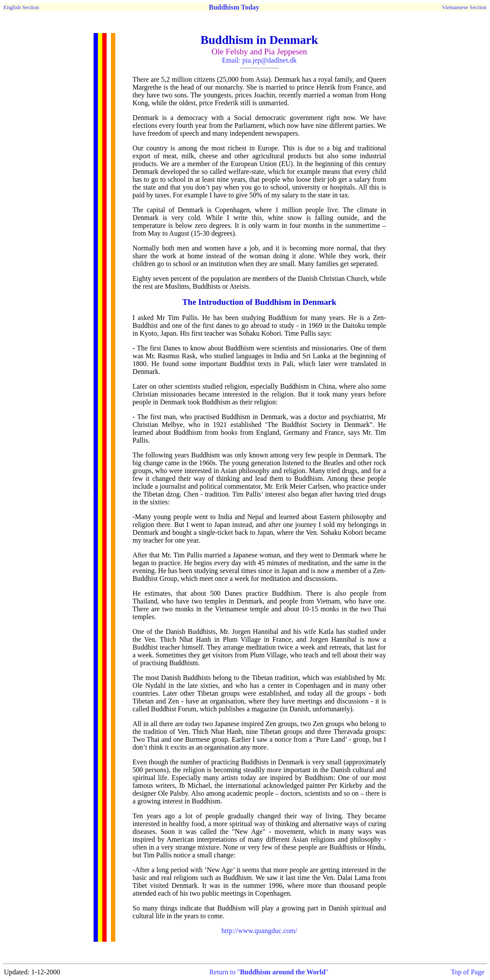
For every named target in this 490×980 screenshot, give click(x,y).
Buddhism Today (234, 7)
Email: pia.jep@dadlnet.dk (259, 60)
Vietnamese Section (464, 7)
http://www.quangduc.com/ (259, 931)
